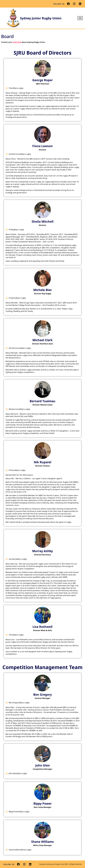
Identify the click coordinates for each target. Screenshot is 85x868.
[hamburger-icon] (80, 18)
